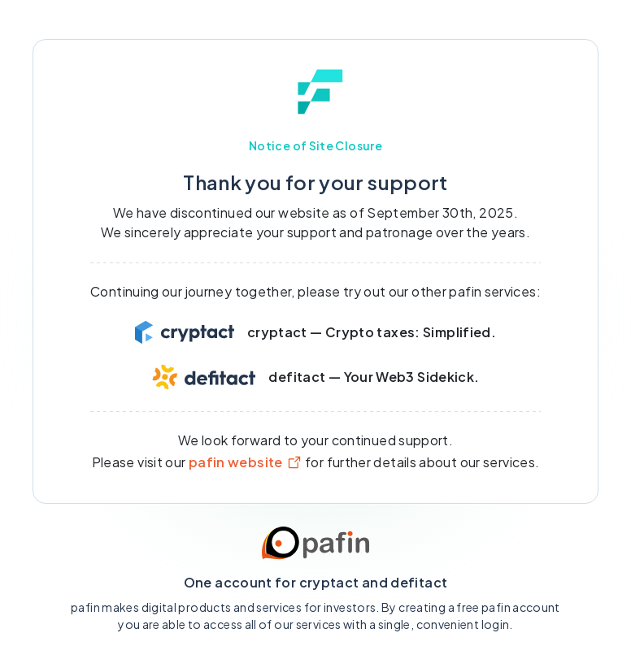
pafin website (246, 462)
